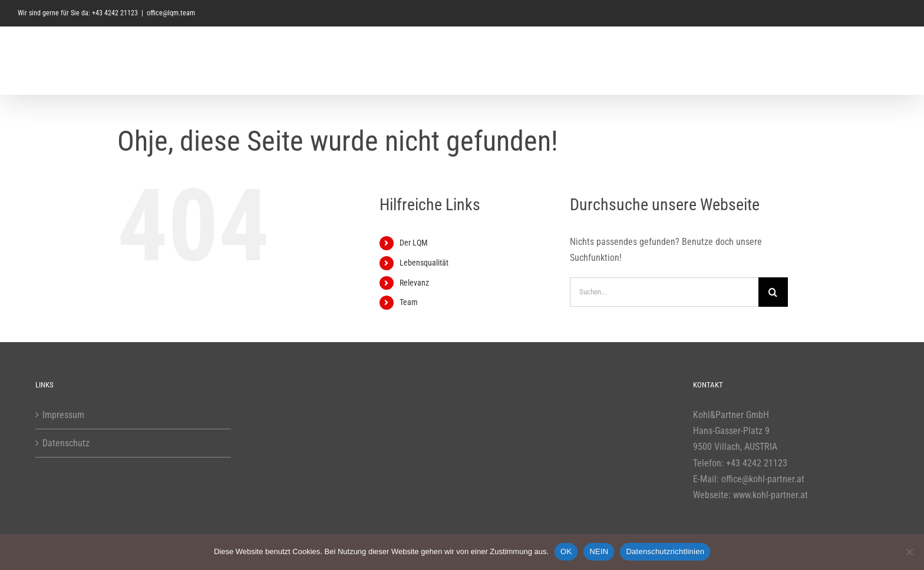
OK (566, 551)
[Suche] (773, 292)
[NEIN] (909, 552)
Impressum (63, 415)
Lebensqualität (424, 263)
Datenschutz (66, 443)
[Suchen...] (664, 292)
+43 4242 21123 (757, 463)
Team (409, 302)
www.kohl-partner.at (770, 495)
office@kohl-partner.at (763, 479)
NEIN (599, 551)
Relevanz (414, 283)
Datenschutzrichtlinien (665, 551)
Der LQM (414, 243)
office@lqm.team (171, 13)
